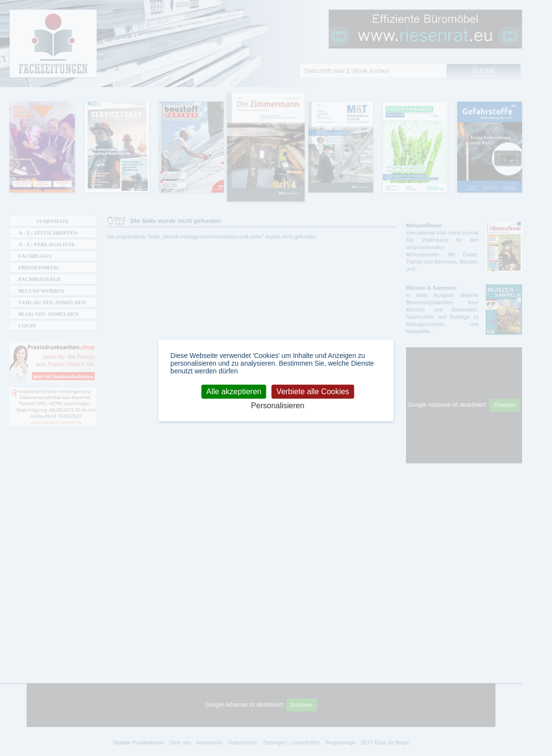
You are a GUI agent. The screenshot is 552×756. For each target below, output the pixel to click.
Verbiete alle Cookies (313, 392)
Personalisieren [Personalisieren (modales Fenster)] (277, 406)
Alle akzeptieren (234, 392)
